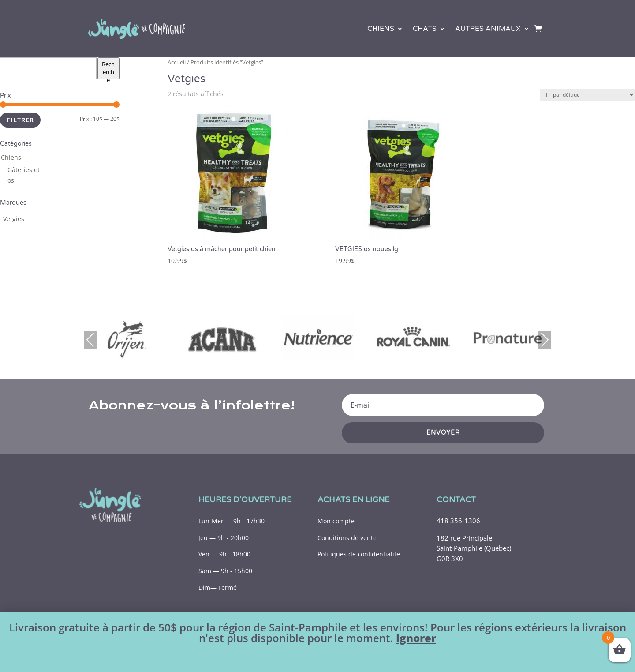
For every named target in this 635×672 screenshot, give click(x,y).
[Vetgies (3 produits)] (14, 219)
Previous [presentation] (90, 340)
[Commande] (587, 95)
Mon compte (336, 521)
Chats (425, 29)
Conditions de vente (347, 538)
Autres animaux (488, 29)
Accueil (177, 62)
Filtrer (20, 120)
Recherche (108, 70)
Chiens (381, 29)
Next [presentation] (545, 340)
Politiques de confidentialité (359, 554)
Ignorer (416, 638)
